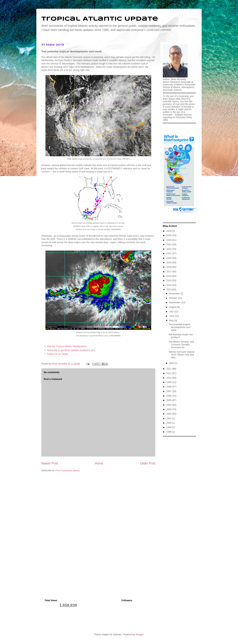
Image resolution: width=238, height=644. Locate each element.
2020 (169, 258)
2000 (169, 423)
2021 (169, 253)
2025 (169, 235)
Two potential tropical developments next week (180, 327)
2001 (169, 418)
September (175, 302)
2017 (169, 272)
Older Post (148, 463)
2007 (169, 391)
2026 (169, 231)
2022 (169, 249)
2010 (169, 378)
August (173, 307)
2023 (169, 244)
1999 (169, 427)
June (172, 316)
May (172, 320)
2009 (169, 382)
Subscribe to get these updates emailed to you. (71, 350)
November (175, 294)
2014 (169, 285)
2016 (169, 276)
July (171, 312)
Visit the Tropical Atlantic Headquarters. (67, 346)
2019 (169, 262)
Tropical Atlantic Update (100, 19)
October (174, 298)
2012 (169, 369)
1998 (169, 432)
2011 (169, 373)
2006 (169, 396)
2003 (169, 409)
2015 (169, 280)
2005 (169, 400)
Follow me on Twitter (58, 354)
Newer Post (50, 463)
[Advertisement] (179, 488)
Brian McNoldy (60, 364)
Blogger (140, 634)
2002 (169, 414)
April (172, 363)
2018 (169, 267)
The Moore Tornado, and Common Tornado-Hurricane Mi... (181, 345)
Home (99, 463)
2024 (169, 240)
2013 (169, 290)
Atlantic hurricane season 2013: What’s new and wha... (182, 355)
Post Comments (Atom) (68, 470)
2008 (169, 387)
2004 (169, 405)
